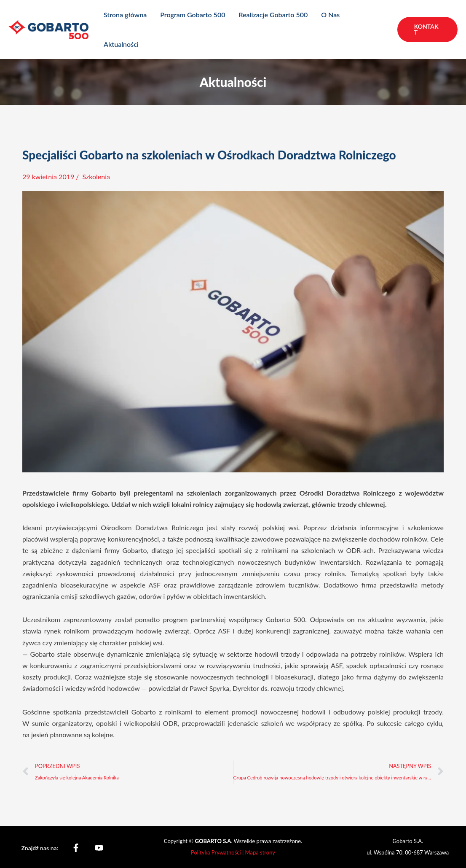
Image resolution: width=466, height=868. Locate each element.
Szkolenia (96, 177)
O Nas (330, 15)
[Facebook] (76, 848)
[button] (427, 30)
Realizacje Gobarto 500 (273, 15)
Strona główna (125, 15)
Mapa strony (260, 852)
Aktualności (121, 44)
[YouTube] (99, 848)
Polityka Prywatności (217, 852)
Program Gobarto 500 (193, 15)
